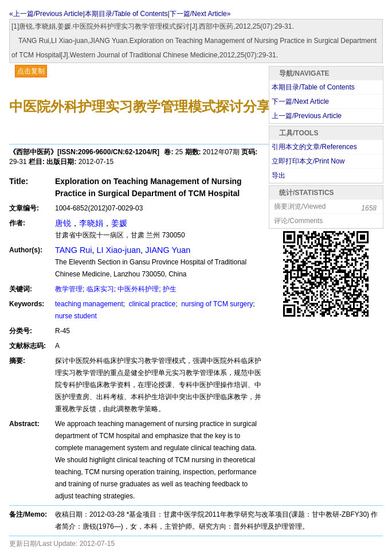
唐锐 (63, 223)
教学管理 (69, 289)
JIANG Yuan (168, 250)
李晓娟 (91, 223)
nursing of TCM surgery (216, 304)
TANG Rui (74, 250)
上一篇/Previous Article (307, 116)
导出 (279, 175)
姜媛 (119, 223)
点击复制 (31, 71)
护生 (170, 289)
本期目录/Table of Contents (126, 14)
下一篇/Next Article (300, 102)
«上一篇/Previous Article (46, 14)
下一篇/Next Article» (200, 14)
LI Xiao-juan (119, 250)
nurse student (76, 316)
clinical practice (151, 304)
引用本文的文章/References (314, 147)
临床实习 (100, 289)
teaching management (89, 304)
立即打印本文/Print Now (308, 161)
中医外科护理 (138, 289)
